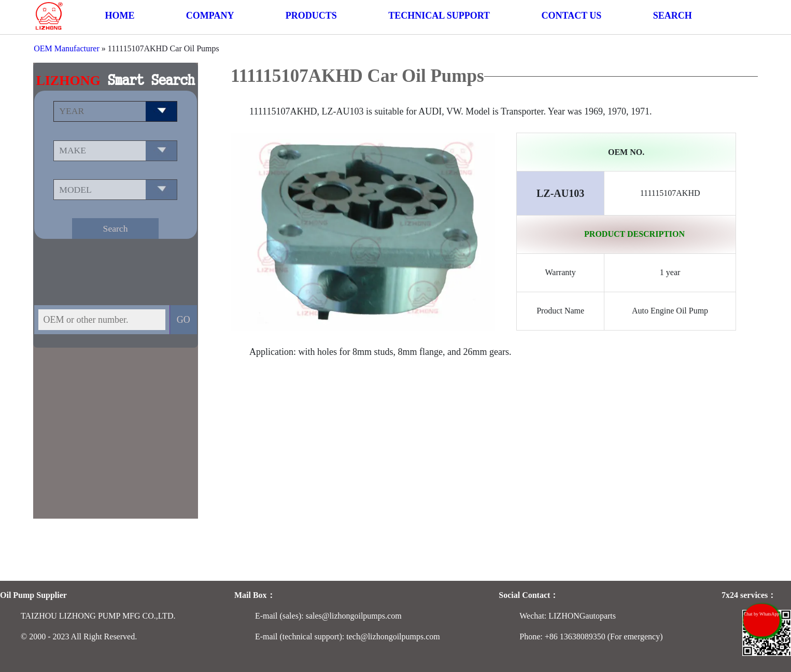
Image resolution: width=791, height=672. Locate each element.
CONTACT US (571, 16)
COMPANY (210, 16)
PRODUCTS (311, 16)
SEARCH (673, 16)
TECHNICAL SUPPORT (439, 16)
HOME (119, 16)
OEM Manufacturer (67, 48)
